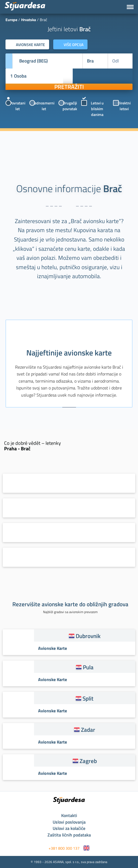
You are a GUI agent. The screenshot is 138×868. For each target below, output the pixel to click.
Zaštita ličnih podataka (69, 835)
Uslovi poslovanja (69, 822)
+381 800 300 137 (64, 848)
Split (88, 698)
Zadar (88, 730)
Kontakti (69, 815)
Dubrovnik (88, 636)
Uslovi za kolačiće (69, 828)
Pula (88, 667)
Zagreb (88, 761)
